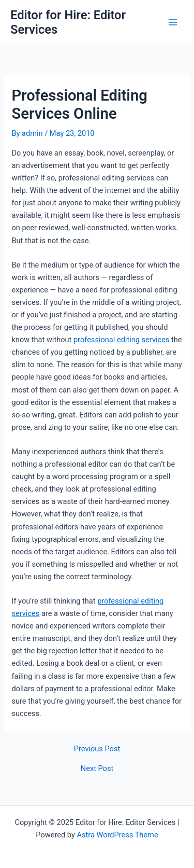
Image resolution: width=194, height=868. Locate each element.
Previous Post (97, 749)
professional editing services (121, 340)
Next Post (97, 769)
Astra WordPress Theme (117, 835)
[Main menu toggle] (173, 22)
